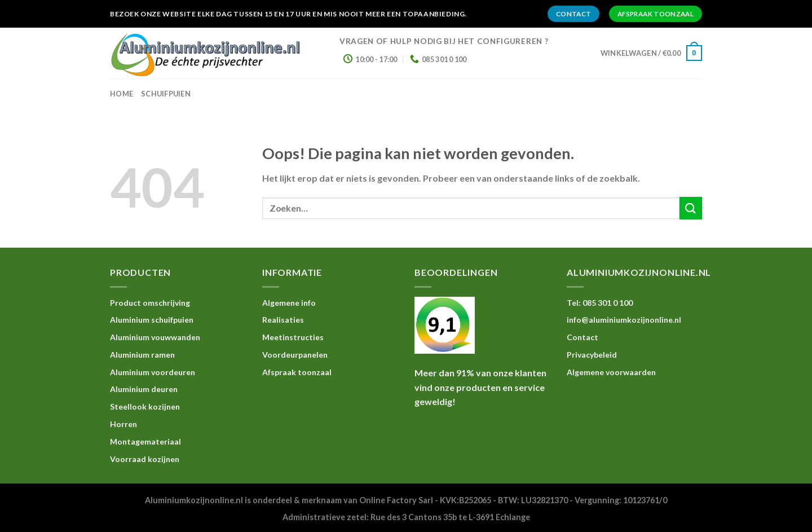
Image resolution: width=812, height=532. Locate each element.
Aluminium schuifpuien (152, 320)
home (122, 94)
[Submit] (691, 208)
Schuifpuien (166, 94)
